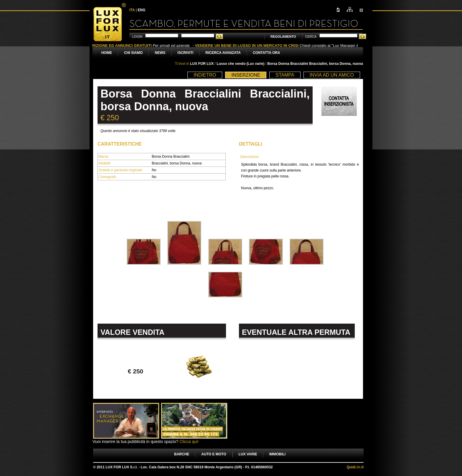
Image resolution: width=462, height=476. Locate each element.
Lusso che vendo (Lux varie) (241, 64)
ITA (132, 10)
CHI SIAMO (133, 53)
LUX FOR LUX (202, 64)
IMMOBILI (277, 454)
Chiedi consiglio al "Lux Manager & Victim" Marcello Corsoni (300, 46)
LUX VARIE (248, 454)
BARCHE (182, 454)
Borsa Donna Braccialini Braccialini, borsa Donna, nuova (315, 64)
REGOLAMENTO (283, 37)
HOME (107, 53)
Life (355, 467)
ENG (141, 10)
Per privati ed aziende (140, 46)
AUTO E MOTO (214, 454)
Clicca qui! (189, 442)
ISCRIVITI (185, 53)
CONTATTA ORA (267, 53)
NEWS (160, 53)
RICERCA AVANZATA (223, 53)
